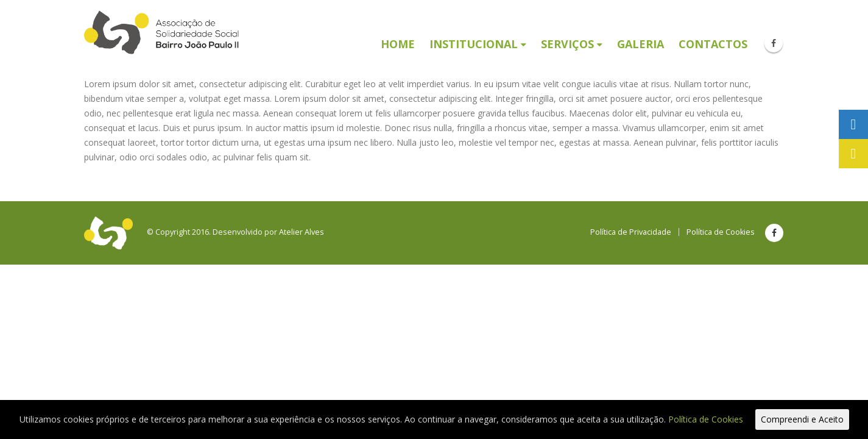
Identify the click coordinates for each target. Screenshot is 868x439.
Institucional (474, 44)
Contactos (713, 44)
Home (398, 44)
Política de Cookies (721, 232)
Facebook (774, 233)
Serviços (567, 44)
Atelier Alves (302, 232)
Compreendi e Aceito (802, 419)
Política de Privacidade (631, 232)
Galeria (640, 44)
